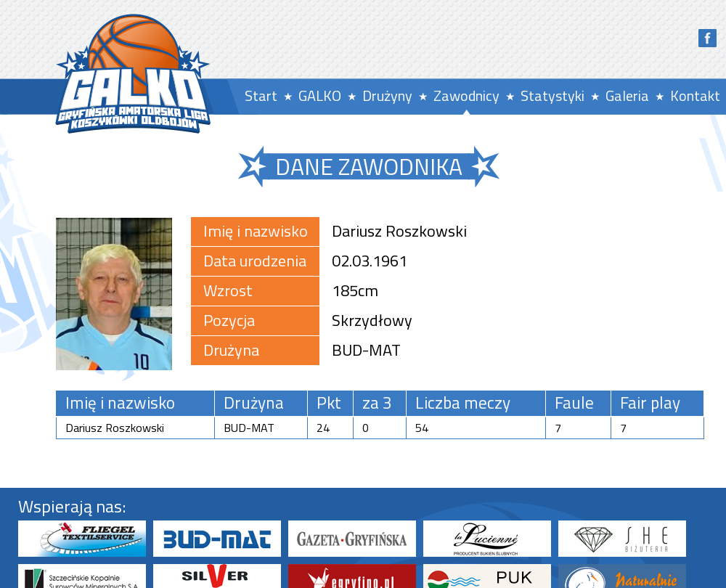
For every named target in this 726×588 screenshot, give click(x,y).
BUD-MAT (366, 350)
